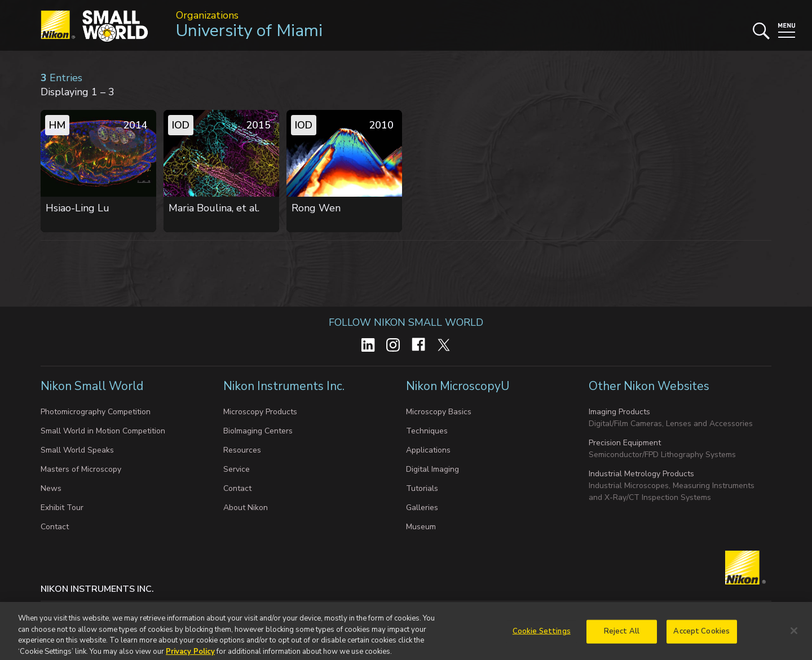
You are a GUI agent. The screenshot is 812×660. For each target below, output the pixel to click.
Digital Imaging (433, 469)
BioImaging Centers (258, 431)
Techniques (427, 431)
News (51, 488)
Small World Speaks (77, 450)
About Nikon (246, 508)
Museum (421, 527)
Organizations (207, 15)
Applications (428, 450)
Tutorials (422, 488)
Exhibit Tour (62, 508)
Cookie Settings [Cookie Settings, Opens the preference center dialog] (542, 639)
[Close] (794, 639)
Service (237, 469)
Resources (242, 450)
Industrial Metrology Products (641, 474)
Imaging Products (619, 412)
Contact (55, 527)
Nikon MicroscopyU (458, 386)
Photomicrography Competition (96, 412)
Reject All (622, 639)
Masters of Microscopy (81, 469)
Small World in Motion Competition (103, 431)
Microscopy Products (260, 412)
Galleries (422, 508)
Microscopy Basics (439, 412)
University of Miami (249, 31)
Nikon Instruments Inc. (285, 386)
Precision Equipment (625, 443)
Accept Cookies (701, 639)
